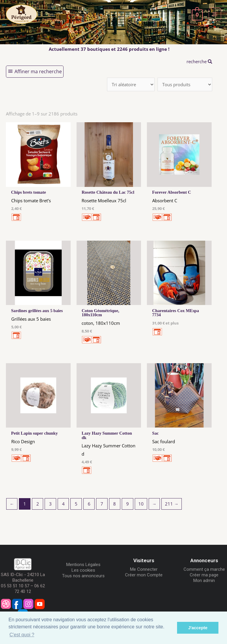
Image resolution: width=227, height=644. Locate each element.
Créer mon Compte (144, 575)
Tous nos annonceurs (83, 576)
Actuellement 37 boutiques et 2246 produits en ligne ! (109, 49)
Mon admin (204, 581)
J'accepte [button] (198, 628)
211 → (172, 504)
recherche (199, 61)
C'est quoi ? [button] (22, 635)
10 (141, 504)
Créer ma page (204, 575)
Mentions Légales (83, 565)
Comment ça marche (204, 569)
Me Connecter (144, 569)
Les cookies (83, 570)
